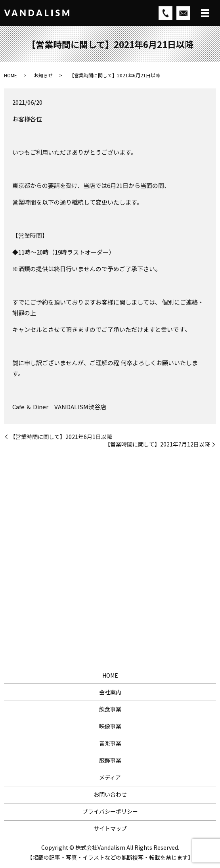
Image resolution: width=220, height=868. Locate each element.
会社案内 (110, 692)
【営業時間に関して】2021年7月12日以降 (157, 444)
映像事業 (110, 726)
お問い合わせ (110, 794)
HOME (11, 75)
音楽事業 (110, 743)
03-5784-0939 (119, 589)
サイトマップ (110, 828)
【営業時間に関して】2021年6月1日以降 (61, 437)
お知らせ (43, 75)
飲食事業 (110, 709)
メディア (110, 777)
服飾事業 (110, 760)
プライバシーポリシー (110, 811)
